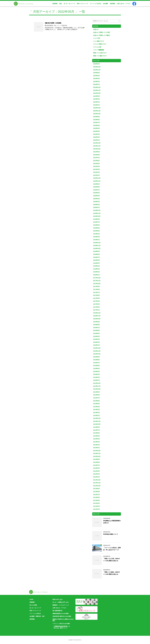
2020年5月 (96, 196)
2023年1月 (96, 105)
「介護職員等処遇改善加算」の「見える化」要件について (61, 627)
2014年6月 (96, 401)
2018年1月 (96, 275)
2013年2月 (96, 445)
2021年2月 (96, 172)
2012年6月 (96, 468)
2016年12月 (97, 313)
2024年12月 (97, 67)
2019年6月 (96, 225)
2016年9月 (96, 322)
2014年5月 (96, 404)
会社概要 (106, 4)
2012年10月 (97, 456)
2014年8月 (96, 395)
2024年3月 (96, 79)
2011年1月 (96, 509)
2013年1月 (96, 448)
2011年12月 (97, 480)
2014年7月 (96, 398)
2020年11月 (97, 181)
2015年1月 (96, 380)
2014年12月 (97, 383)
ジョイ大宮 (97, 38)
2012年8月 (96, 462)
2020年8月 (96, 187)
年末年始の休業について (111, 534)
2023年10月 (97, 93)
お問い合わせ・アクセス (124, 4)
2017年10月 (97, 284)
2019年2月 (96, 237)
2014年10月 (97, 389)
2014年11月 (97, 386)
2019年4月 (96, 231)
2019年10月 (97, 216)
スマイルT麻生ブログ (100, 44)
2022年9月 (96, 117)
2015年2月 (96, 377)
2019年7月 (96, 222)
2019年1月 (96, 240)
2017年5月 (96, 298)
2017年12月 (97, 278)
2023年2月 (96, 102)
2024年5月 (96, 73)
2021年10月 (97, 149)
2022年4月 (96, 131)
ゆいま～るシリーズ (69, 4)
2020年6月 (96, 193)
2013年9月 (96, 427)
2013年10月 (97, 424)
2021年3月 (96, 169)
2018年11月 (97, 245)
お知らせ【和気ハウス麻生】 (102, 35)
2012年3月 (96, 471)
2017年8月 (96, 289)
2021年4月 (96, 166)
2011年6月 (96, 497)
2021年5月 (96, 164)
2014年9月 (96, 392)
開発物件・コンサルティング (61, 605)
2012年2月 (96, 474)
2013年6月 (96, 433)
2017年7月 (96, 292)
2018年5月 (96, 263)
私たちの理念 (33, 605)
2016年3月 (96, 339)
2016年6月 (96, 330)
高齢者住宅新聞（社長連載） (54, 23)
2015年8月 (96, 360)
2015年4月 (96, 372)
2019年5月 (96, 228)
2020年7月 (96, 190)
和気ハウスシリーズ (82, 4)
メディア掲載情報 (62, 25)
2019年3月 (96, 234)
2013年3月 (96, 442)
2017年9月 (96, 286)
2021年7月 (96, 158)
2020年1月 (96, 207)
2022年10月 (97, 114)
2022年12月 (97, 108)
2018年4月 (96, 266)
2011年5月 (96, 500)
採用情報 (112, 4)
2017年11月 (97, 281)
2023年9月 (96, 96)
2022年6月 (96, 125)
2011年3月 (96, 503)
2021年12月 (97, 143)
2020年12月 (97, 178)
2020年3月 (96, 202)
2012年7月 (96, 465)
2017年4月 (96, 301)
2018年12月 (97, 243)
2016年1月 (96, 345)
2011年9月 (96, 489)
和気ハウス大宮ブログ (100, 53)
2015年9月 (96, 357)
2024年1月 (96, 84)
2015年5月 (96, 369)
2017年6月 (96, 295)
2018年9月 (96, 251)
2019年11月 (97, 213)
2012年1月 (96, 477)
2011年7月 (96, 495)
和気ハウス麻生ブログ (100, 56)
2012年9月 (96, 459)
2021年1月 (96, 175)
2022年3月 (96, 134)
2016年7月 (96, 328)
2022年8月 (96, 120)
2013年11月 (97, 421)
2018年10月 (97, 248)
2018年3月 (96, 269)
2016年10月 (97, 319)
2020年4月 (96, 199)
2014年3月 (96, 410)
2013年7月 (96, 430)
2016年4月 (96, 336)
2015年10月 (97, 354)
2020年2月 (96, 205)
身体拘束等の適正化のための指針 (62, 616)
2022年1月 (96, 140)
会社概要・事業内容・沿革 (37, 616)
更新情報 (55, 4)
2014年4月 (96, 407)
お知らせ (96, 29)
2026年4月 (96, 64)
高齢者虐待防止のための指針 (61, 614)
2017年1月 (96, 310)
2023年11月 (97, 90)
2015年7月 (96, 363)
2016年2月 (96, 342)
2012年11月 (97, 453)
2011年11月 (97, 483)
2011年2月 (96, 506)
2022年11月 (97, 111)
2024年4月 (96, 76)
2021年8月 (96, 155)
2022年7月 (96, 122)
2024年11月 (97, 70)
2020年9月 (96, 184)
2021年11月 (97, 146)
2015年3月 (96, 374)
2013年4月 (96, 439)
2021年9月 (96, 152)
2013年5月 (96, 436)
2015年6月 (96, 366)
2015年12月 (97, 348)
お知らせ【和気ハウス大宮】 (102, 32)
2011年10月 (97, 486)
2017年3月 (96, 304)
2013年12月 (97, 418)
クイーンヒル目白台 (96, 4)
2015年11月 (97, 351)
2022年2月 (96, 137)
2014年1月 (96, 415)
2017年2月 (96, 307)
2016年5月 (96, 333)
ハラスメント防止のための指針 (61, 624)
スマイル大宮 (97, 47)
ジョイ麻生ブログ (99, 41)
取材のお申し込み (57, 599)
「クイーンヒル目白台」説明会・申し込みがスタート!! (112, 549)
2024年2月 (96, 81)
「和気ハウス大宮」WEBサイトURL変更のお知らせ (112, 560)
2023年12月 (97, 87)
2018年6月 (96, 260)
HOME (31, 599)
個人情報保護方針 (57, 611)
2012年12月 (97, 451)
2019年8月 (96, 219)
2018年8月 (96, 254)
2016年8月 (96, 325)
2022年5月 (96, 128)
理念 (61, 4)
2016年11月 (97, 316)
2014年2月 (96, 412)
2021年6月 (96, 161)
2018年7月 (96, 257)
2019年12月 (97, 210)
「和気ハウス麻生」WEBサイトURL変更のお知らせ (112, 573)
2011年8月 (96, 492)
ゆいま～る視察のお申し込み (61, 602)
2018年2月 (96, 272)
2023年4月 (96, 99)
